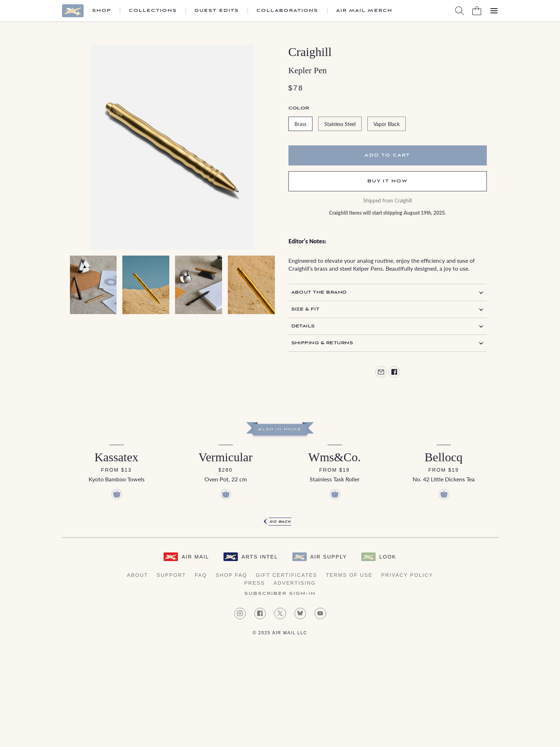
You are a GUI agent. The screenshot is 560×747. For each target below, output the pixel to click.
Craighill (310, 52)
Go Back (280, 522)
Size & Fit (305, 309)
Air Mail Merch (364, 11)
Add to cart (387, 155)
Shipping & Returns (322, 343)
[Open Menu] (494, 11)
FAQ (201, 575)
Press (255, 583)
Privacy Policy (407, 575)
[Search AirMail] (460, 11)
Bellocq (444, 457)
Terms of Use (349, 575)
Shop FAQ (231, 575)
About (138, 575)
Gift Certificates (286, 575)
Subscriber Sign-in (280, 594)
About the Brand (319, 292)
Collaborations (287, 11)
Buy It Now (387, 181)
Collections (153, 11)
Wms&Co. (334, 457)
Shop (102, 11)
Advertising (295, 583)
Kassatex (116, 457)
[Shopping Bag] (477, 11)
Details (303, 326)
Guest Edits (217, 11)
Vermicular (225, 457)
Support (171, 575)
